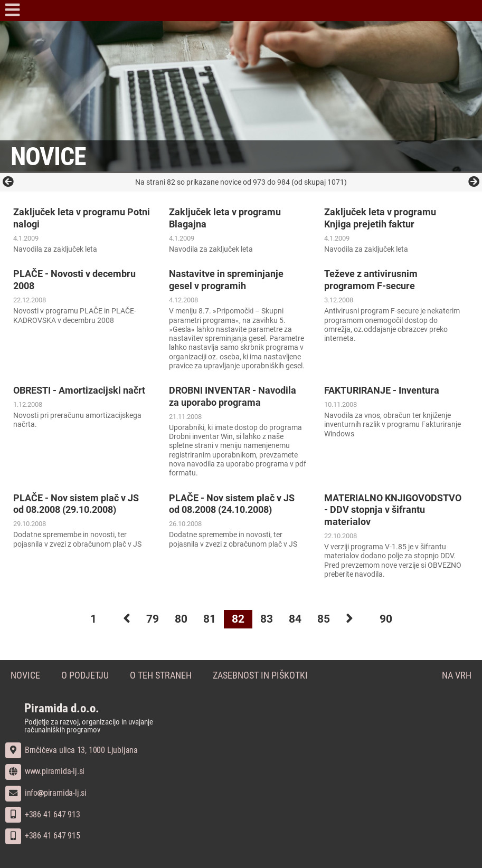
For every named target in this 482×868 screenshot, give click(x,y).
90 (386, 619)
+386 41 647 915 (43, 836)
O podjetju (85, 676)
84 (295, 619)
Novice (25, 676)
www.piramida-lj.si (45, 771)
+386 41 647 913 (43, 814)
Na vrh (457, 676)
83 (267, 619)
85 (324, 619)
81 (210, 619)
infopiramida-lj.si (46, 793)
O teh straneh (161, 676)
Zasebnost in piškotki (260, 676)
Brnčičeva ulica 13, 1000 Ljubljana (72, 750)
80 (181, 619)
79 (153, 619)
